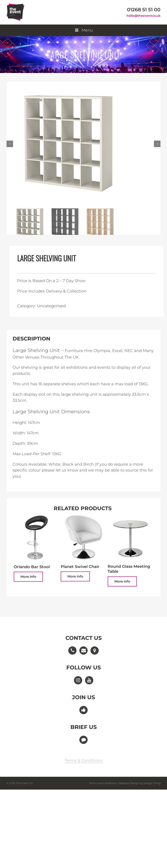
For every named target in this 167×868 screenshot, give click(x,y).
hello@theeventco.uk (144, 16)
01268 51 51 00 (144, 10)
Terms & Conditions (83, 760)
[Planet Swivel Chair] (83, 537)
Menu (83, 30)
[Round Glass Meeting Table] (130, 537)
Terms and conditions (103, 783)
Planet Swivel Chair (80, 567)
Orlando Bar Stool (32, 567)
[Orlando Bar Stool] (36, 537)
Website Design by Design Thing (140, 783)
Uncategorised (51, 306)
